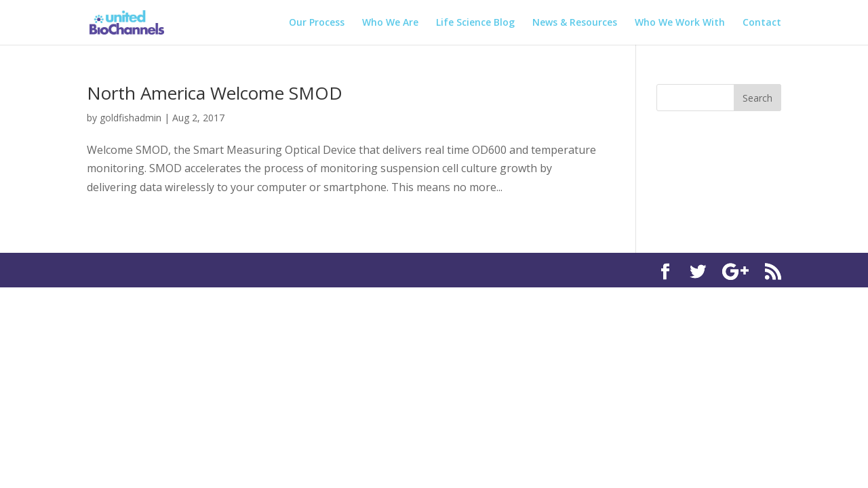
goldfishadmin (131, 118)
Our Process (317, 23)
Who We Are (390, 23)
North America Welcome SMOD (215, 93)
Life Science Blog (475, 23)
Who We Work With (680, 23)
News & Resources (575, 23)
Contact (762, 23)
